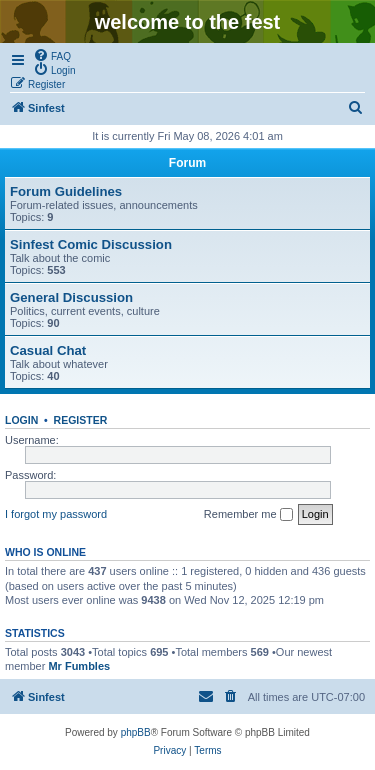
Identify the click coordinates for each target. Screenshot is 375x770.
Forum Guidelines (66, 191)
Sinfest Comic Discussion (91, 244)
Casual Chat (48, 350)
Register (81, 420)
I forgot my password (56, 514)
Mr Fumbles (79, 666)
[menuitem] (52, 55)
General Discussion (71, 297)
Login (21, 420)
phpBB (136, 732)
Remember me (248, 515)
